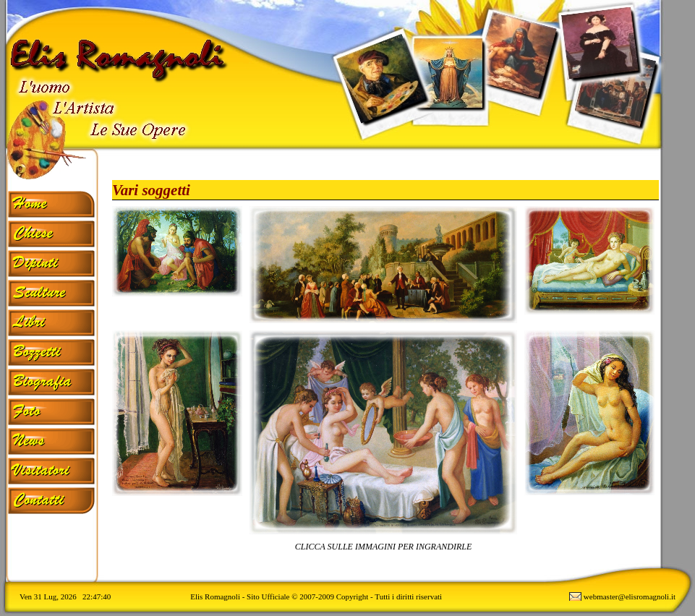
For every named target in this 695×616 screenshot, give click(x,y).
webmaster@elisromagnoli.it (630, 596)
